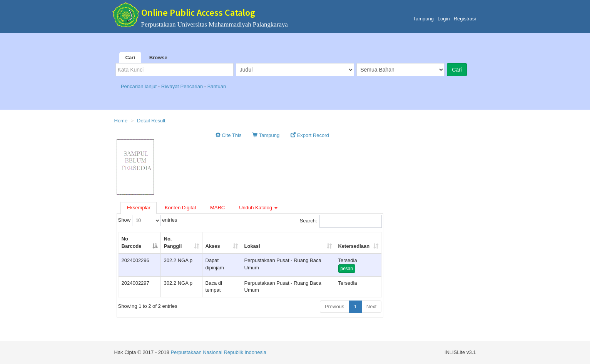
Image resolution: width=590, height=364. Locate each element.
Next (372, 306)
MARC (217, 208)
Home (121, 121)
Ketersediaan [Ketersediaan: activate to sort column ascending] (354, 246)
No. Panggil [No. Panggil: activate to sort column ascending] (173, 242)
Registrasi (465, 19)
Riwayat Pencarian (183, 86)
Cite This (229, 135)
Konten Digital (180, 208)
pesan (347, 269)
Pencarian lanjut (140, 86)
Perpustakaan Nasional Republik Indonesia (218, 352)
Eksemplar (139, 208)
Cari (130, 58)
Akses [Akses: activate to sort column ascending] (213, 246)
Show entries (148, 220)
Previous (335, 306)
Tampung (423, 19)
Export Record (310, 135)
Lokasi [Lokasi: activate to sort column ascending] (252, 246)
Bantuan (217, 86)
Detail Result (151, 121)
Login (444, 19)
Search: (341, 221)
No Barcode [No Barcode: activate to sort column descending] (132, 242)
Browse (158, 58)
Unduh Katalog (258, 208)
